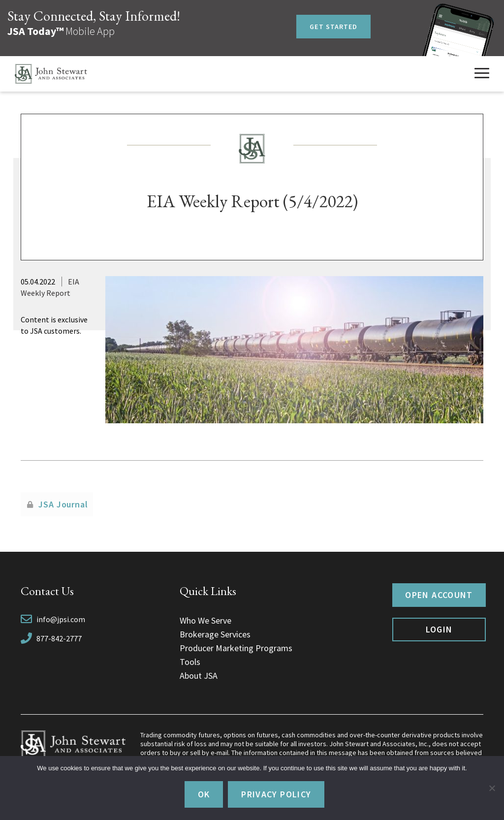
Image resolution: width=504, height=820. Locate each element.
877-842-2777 (59, 638)
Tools (190, 662)
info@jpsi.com (61, 619)
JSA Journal (63, 504)
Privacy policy (276, 794)
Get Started (333, 27)
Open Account (439, 595)
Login (439, 629)
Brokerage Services (215, 634)
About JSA (199, 676)
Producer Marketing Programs (236, 648)
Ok (204, 794)
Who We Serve (205, 620)
